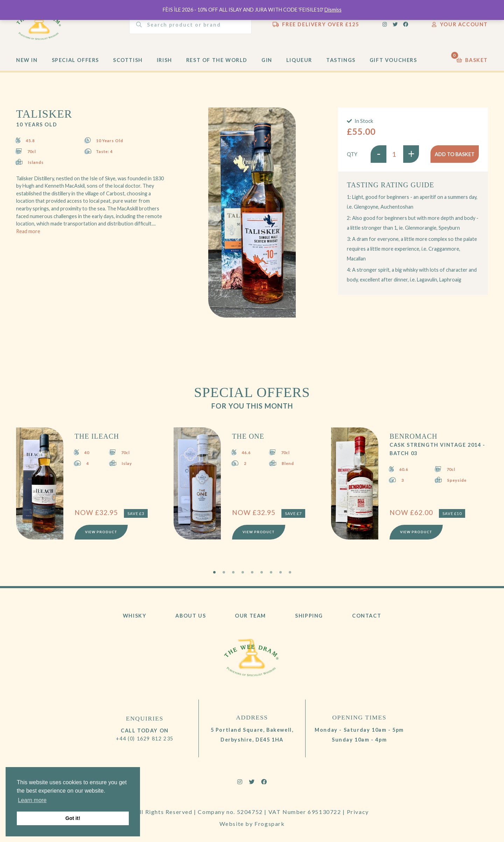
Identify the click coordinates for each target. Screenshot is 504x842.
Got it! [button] (73, 818)
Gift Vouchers (393, 60)
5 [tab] (252, 572)
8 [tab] (281, 572)
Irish (164, 60)
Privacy (358, 812)
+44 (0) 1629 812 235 (145, 739)
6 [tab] (262, 572)
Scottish (128, 60)
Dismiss (333, 10)
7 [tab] (271, 572)
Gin (267, 60)
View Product (101, 532)
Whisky (135, 616)
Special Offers (75, 60)
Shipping (309, 616)
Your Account (460, 24)
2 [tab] (224, 572)
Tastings (341, 60)
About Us (191, 616)
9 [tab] (290, 572)
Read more (28, 231)
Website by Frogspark (252, 824)
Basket (472, 58)
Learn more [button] (32, 800)
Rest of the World (217, 60)
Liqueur (299, 60)
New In (27, 60)
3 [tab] (233, 572)
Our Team (250, 616)
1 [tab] (214, 572)
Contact (367, 616)
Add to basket (455, 154)
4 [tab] (243, 572)
